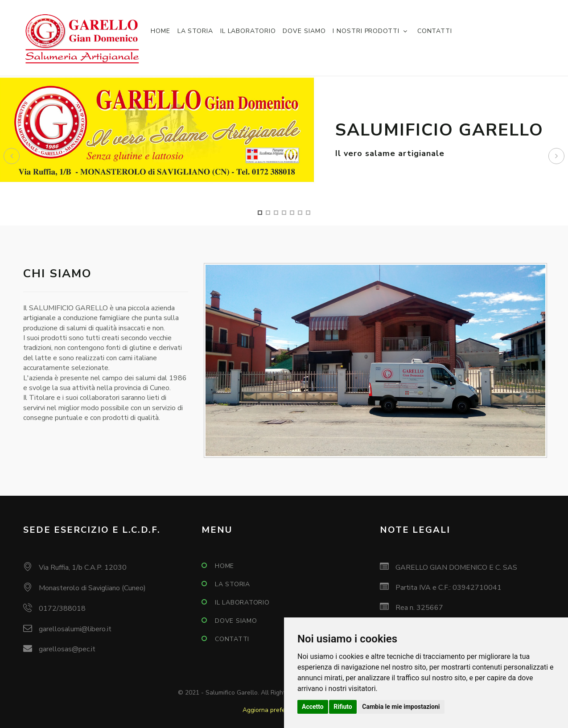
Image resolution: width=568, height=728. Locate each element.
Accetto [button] (313, 707)
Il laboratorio (248, 31)
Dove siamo (304, 31)
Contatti (435, 31)
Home (161, 31)
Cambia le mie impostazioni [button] (401, 707)
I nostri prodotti (366, 31)
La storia (195, 31)
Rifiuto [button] (343, 707)
